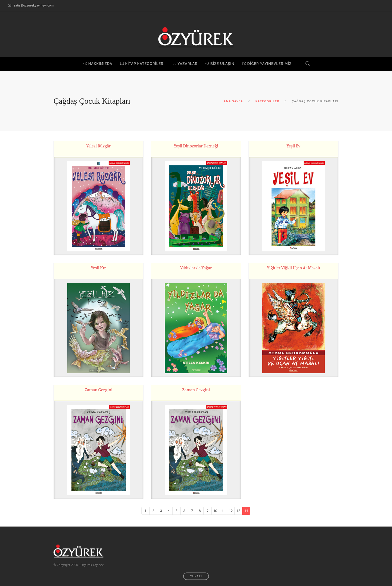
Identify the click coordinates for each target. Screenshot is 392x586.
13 (238, 511)
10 (215, 511)
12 (231, 511)
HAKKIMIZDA (98, 64)
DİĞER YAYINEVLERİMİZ (267, 64)
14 (246, 511)
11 (223, 511)
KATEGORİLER (267, 101)
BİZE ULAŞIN (220, 64)
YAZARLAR (185, 64)
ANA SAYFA (233, 101)
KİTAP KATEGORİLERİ (142, 64)
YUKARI (196, 576)
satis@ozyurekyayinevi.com (34, 5)
